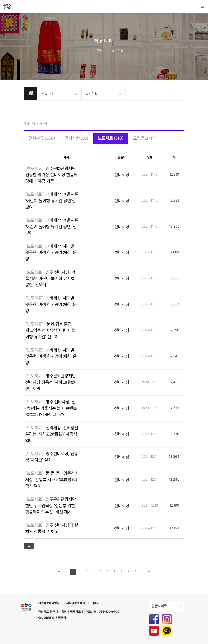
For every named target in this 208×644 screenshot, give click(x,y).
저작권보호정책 (75, 603)
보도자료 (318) (111, 138)
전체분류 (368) (42, 138)
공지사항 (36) (76, 138)
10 (135, 572)
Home (88, 50)
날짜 (150, 158)
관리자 (95, 603)
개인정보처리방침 (49, 603)
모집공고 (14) (145, 138)
